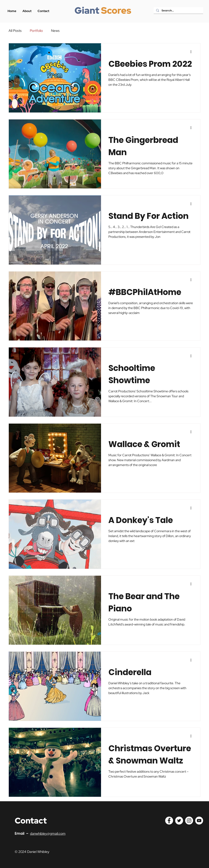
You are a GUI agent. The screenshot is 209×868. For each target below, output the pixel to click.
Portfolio (36, 31)
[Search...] (178, 11)
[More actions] (192, 52)
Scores (116, 10)
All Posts (15, 31)
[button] (43, 11)
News (55, 31)
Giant (87, 10)
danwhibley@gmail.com (48, 834)
